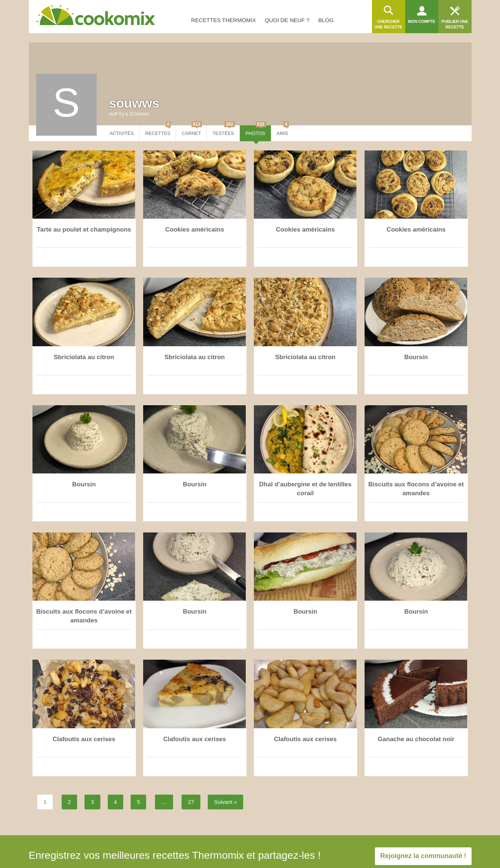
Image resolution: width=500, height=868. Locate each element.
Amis (283, 131)
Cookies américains (195, 230)
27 (191, 802)
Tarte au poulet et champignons (84, 230)
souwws (134, 103)
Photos (256, 131)
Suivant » (226, 802)
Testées (224, 131)
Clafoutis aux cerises (84, 739)
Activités (122, 133)
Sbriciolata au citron (84, 357)
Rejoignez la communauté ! (423, 856)
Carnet (192, 131)
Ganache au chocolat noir (416, 739)
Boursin (416, 357)
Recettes (158, 131)
